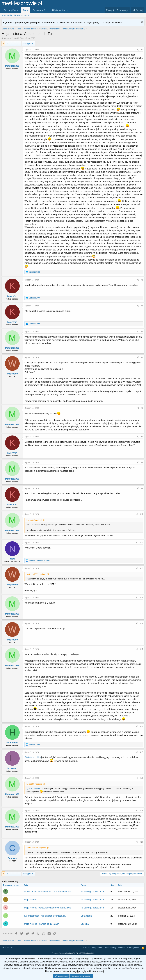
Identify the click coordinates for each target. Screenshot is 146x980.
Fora (26, 10)
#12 (141, 568)
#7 (142, 437)
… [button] (15, 43)
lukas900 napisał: (34, 784)
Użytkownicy (59, 10)
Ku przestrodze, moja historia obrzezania (45, 916)
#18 (141, 778)
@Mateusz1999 (33, 757)
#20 (141, 842)
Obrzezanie (86, 916)
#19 (141, 811)
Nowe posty (7, 15)
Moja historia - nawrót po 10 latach (42, 924)
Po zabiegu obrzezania (92, 891)
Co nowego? (39, 10)
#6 (142, 408)
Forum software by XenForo (73, 953)
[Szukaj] (138, 10)
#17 (141, 752)
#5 (142, 357)
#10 (141, 514)
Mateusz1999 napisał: (36, 574)
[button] (48, 10)
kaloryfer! (12, 296)
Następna (27, 43)
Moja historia (31, 900)
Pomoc (121, 948)
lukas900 (12, 768)
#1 (142, 50)
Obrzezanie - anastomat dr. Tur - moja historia (47, 891)
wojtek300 (12, 374)
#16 (141, 726)
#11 (141, 543)
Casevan (12, 858)
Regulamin (97, 948)
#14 (141, 623)
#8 (142, 462)
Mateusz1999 (10, 38)
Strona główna (11, 10)
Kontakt (87, 948)
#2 (142, 280)
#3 (142, 306)
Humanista (12, 743)
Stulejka (85, 924)
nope (12, 559)
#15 (141, 649)
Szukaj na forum (21, 15)
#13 (141, 598)
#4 (142, 332)
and (40, 560)
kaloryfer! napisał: (34, 520)
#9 (142, 488)
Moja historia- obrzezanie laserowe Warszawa (47, 908)
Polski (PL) (8, 948)
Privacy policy (110, 948)
